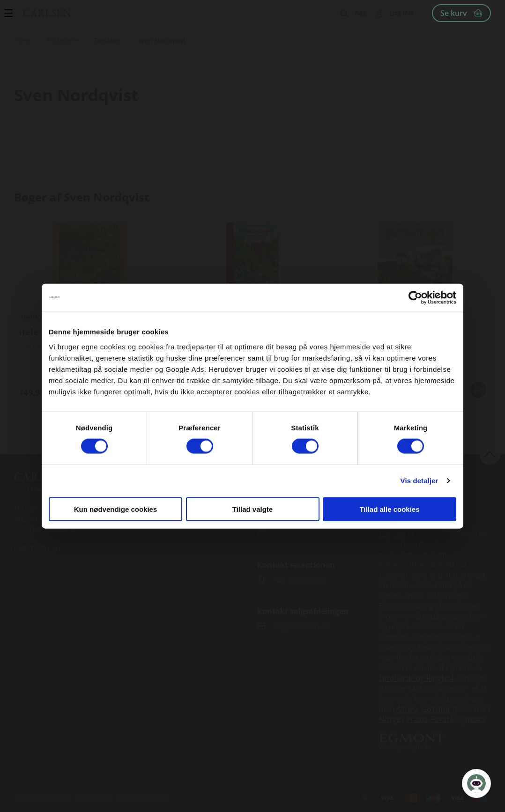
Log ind (401, 13)
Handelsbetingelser (42, 795)
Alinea (407, 709)
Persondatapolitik (143, 795)
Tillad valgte (252, 509)
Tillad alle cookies (389, 509)
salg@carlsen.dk (302, 626)
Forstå (442, 719)
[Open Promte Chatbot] (476, 783)
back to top (490, 454)
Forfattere (62, 41)
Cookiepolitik (94, 795)
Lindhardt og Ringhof (416, 678)
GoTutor (436, 709)
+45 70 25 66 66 (300, 580)
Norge (390, 719)
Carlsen (392, 534)
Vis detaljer (420, 481)
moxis (476, 719)
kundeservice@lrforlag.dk (317, 533)
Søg (361, 13)
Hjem (22, 41)
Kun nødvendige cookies (116, 509)
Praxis (417, 719)
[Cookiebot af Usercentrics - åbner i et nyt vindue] (415, 298)
